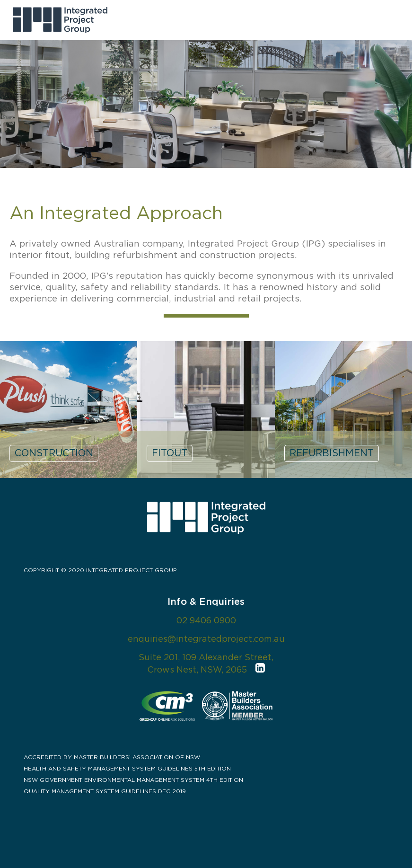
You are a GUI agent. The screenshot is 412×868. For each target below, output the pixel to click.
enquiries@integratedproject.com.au (206, 639)
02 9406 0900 (206, 621)
